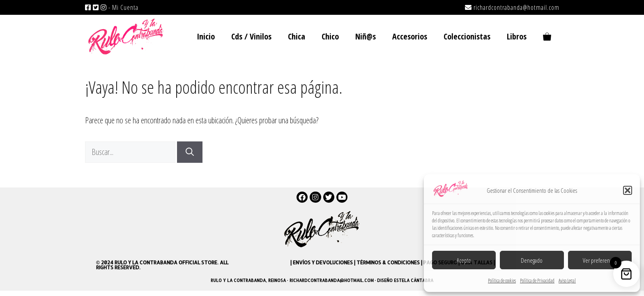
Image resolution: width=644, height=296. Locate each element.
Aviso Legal (567, 281)
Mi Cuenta (125, 7)
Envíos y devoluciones (323, 262)
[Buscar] (190, 152)
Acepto (464, 260)
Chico (330, 36)
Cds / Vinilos (251, 36)
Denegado (532, 260)
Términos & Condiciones (388, 262)
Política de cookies (502, 281)
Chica (297, 36)
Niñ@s (366, 36)
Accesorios (410, 36)
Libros (517, 36)
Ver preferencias (600, 260)
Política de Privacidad (537, 281)
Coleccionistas (467, 36)
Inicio (206, 36)
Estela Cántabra (414, 280)
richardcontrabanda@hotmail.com (516, 7)
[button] (628, 190)
